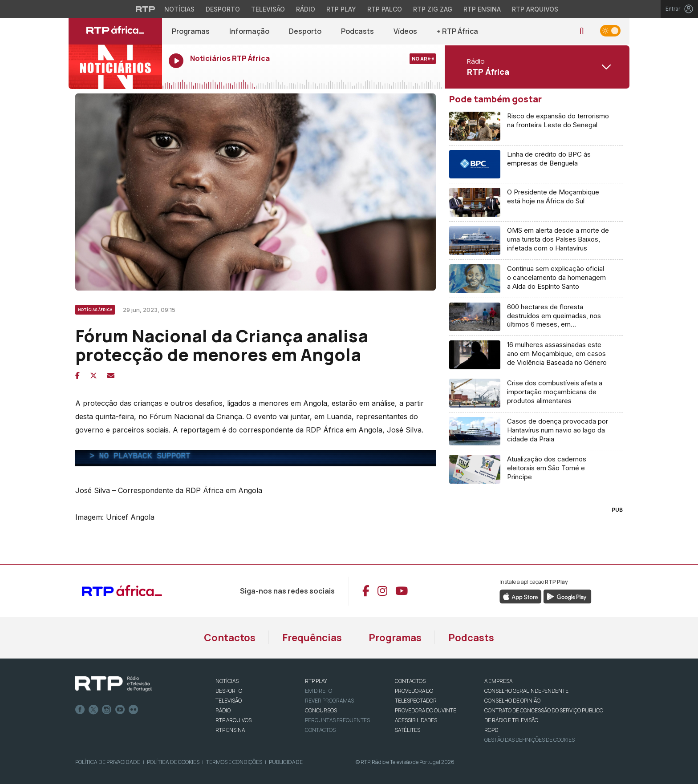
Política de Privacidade (108, 762)
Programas (191, 31)
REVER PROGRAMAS (329, 701)
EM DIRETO (319, 691)
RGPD (491, 730)
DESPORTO (229, 691)
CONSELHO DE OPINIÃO (512, 701)
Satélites (408, 730)
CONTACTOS (410, 681)
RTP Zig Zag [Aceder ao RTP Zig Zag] (433, 9)
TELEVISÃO (229, 701)
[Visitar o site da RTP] (146, 9)
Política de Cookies (173, 762)
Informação (249, 31)
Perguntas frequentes (337, 720)
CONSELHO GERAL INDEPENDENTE (526, 691)
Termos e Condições (234, 762)
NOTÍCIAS (227, 681)
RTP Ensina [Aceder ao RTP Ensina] (482, 9)
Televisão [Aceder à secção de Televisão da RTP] (268, 9)
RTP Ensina (230, 730)
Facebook (80, 710)
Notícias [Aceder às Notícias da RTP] (179, 9)
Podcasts (357, 31)
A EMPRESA (498, 681)
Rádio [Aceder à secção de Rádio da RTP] (306, 9)
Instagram (107, 710)
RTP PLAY (316, 681)
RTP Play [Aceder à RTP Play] (341, 9)
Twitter (93, 710)
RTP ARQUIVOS (233, 720)
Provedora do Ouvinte (426, 710)
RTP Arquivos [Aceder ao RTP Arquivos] (535, 9)
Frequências (312, 638)
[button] (582, 31)
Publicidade (286, 762)
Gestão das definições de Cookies (530, 740)
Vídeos (405, 31)
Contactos (230, 638)
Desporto (305, 31)
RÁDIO (223, 710)
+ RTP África (457, 31)
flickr (134, 710)
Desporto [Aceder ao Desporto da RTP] (223, 9)
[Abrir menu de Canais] (536, 67)
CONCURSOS (321, 710)
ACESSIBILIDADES (416, 720)
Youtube (120, 710)
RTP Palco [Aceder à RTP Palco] (385, 9)
